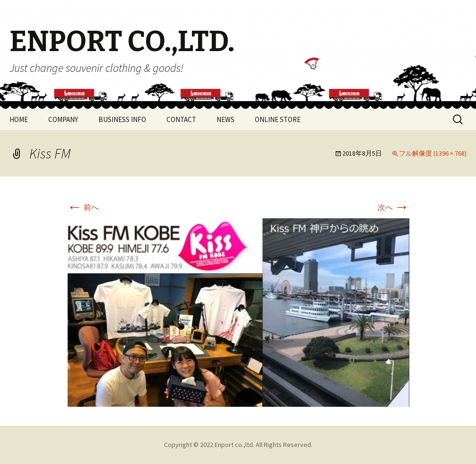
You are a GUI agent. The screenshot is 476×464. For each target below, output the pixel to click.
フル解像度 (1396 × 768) (433, 153)
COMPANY (63, 119)
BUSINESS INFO (122, 119)
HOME (19, 119)
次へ (394, 207)
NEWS (225, 119)
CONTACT (181, 119)
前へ (83, 207)
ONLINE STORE (278, 119)
